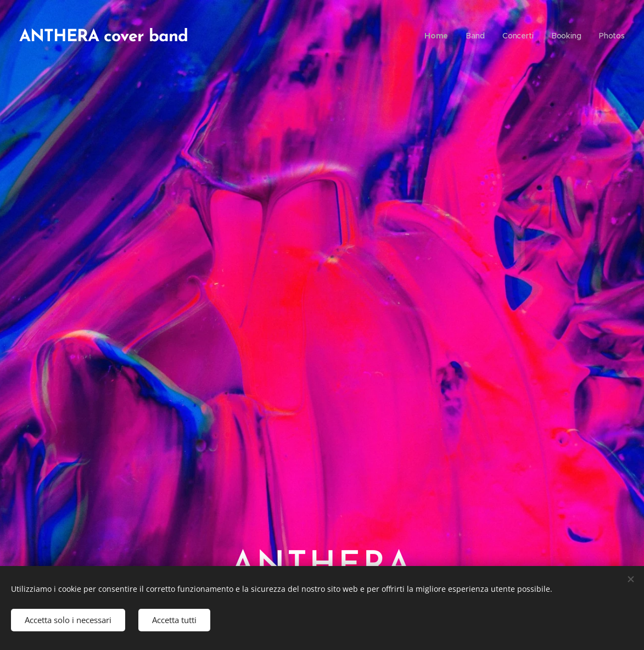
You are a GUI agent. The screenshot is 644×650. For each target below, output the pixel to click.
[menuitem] (439, 36)
